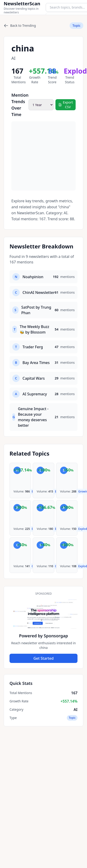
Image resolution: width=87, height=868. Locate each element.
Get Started (43, 658)
